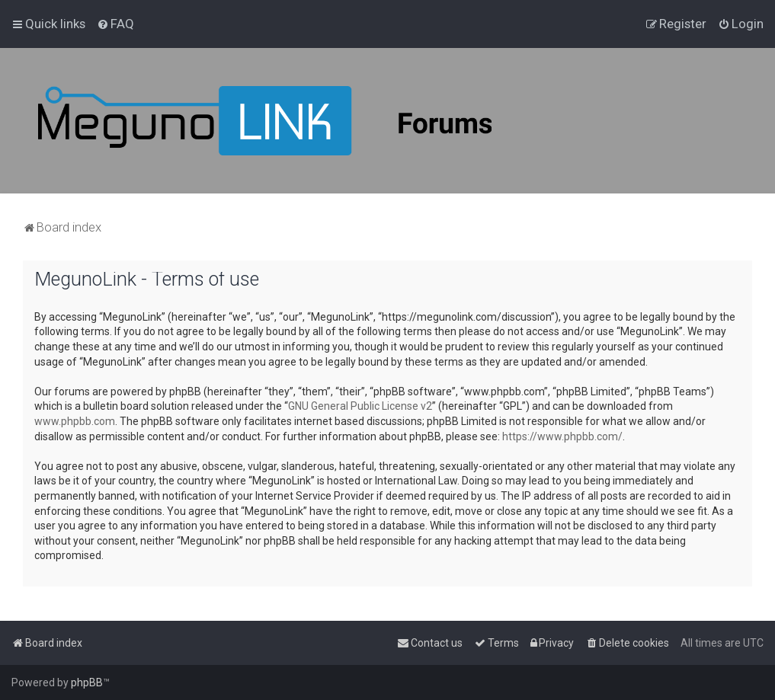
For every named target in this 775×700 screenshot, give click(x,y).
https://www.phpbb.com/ (562, 436)
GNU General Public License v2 (360, 406)
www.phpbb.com (75, 421)
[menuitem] (115, 24)
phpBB (87, 682)
